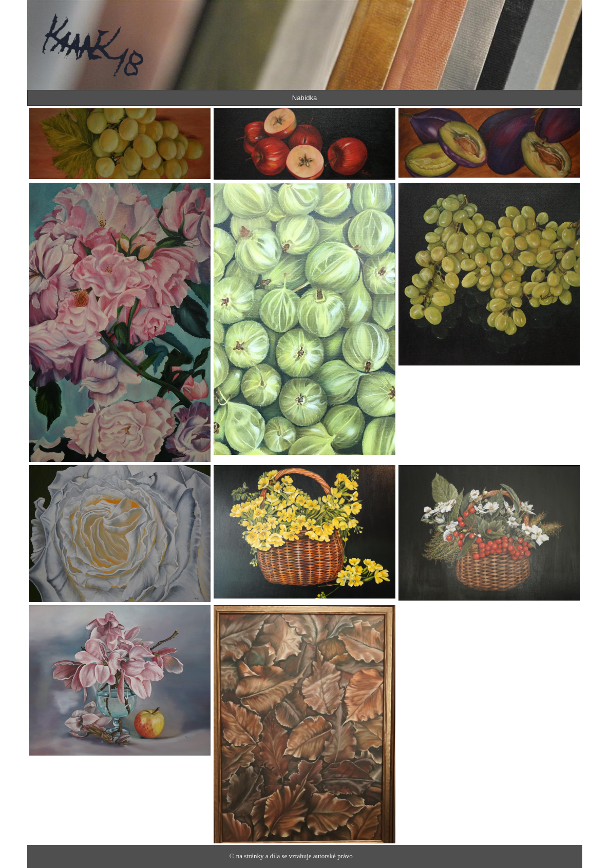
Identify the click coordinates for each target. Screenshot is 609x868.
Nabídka (304, 98)
